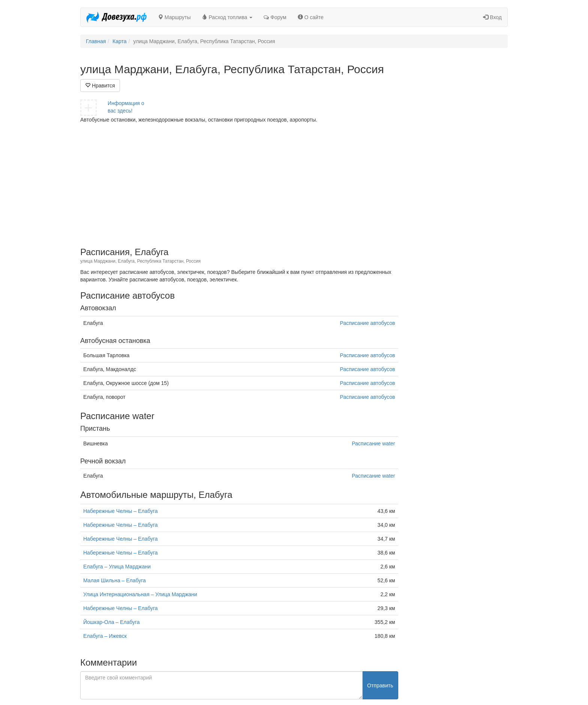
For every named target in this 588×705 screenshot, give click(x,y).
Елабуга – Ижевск (105, 636)
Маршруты (174, 17)
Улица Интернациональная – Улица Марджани (140, 594)
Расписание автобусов (368, 323)
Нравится (100, 86)
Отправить (380, 685)
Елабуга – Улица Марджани (117, 567)
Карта (119, 41)
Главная (96, 41)
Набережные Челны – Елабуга (121, 511)
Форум (275, 17)
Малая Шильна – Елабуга (115, 580)
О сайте (311, 17)
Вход (492, 17)
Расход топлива (227, 17)
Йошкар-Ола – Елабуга (112, 622)
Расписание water (373, 443)
